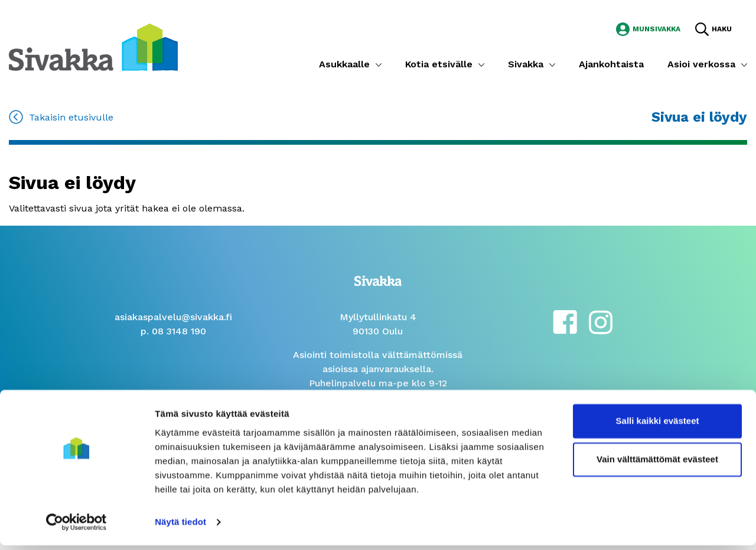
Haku (722, 29)
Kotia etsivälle (439, 64)
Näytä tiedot (180, 527)
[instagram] (601, 321)
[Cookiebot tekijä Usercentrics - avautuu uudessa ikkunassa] (76, 527)
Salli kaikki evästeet (658, 426)
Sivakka (526, 64)
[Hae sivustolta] (713, 29)
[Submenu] (379, 64)
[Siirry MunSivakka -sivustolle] (648, 28)
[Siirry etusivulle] (93, 46)
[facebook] (565, 321)
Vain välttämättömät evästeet (657, 464)
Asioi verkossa (701, 64)
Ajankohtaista (611, 64)
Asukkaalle (344, 64)
